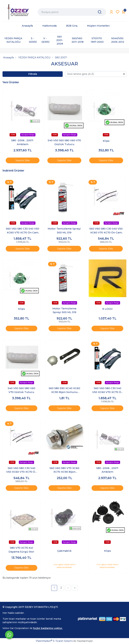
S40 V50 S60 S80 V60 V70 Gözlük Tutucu (64, 142)
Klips (106, 141)
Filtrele (33, 74)
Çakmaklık (64, 551)
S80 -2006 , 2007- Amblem (23, 142)
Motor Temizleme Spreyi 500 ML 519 (64, 231)
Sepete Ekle (23, 160)
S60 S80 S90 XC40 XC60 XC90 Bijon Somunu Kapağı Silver (64, 390)
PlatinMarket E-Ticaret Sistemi (54, 641)
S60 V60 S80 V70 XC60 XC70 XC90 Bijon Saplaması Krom (64, 470)
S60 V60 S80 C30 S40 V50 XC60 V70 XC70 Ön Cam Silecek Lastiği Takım (23, 231)
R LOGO (107, 309)
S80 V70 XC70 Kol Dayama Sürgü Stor (21, 550)
